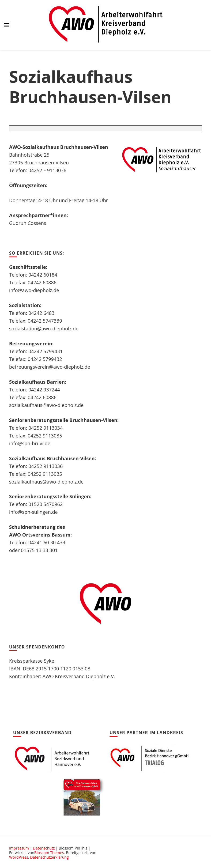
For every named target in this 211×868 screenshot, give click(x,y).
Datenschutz (44, 848)
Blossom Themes (49, 853)
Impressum (19, 848)
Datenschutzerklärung (49, 857)
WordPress (19, 857)
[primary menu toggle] (7, 25)
